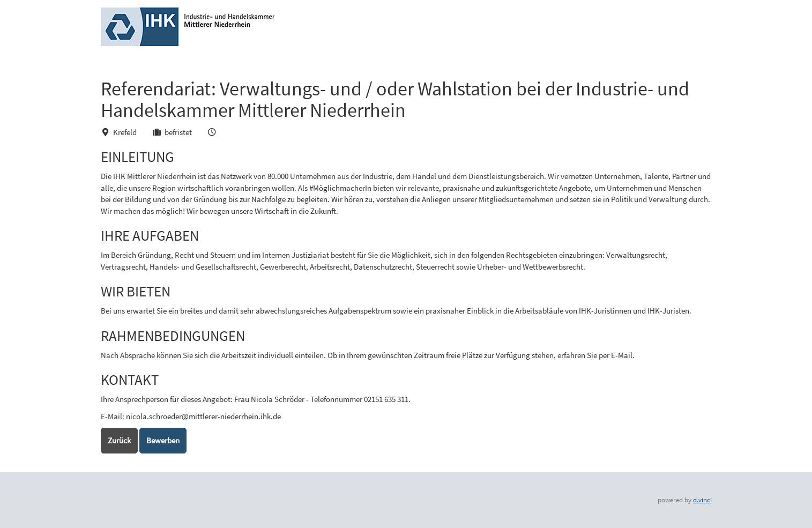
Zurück (119, 440)
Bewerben (163, 440)
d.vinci (702, 500)
